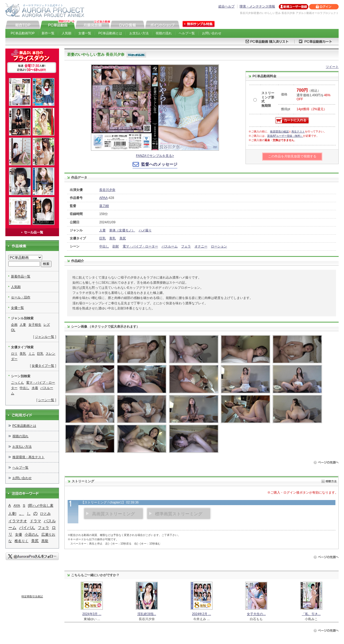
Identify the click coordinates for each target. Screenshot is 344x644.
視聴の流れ (164, 33)
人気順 (67, 33)
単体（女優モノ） (122, 230)
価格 (284, 94)
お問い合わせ (212, 33)
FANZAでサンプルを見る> (155, 156)
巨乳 (103, 238)
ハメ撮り (145, 230)
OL (13, 330)
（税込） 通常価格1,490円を (313, 95)
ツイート (332, 67)
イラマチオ (18, 521)
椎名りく (21, 541)
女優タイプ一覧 (43, 366)
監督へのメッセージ (159, 164)
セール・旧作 (21, 297)
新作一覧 (48, 33)
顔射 (116, 246)
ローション (219, 246)
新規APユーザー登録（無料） (285, 136)
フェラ (186, 246)
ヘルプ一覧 (187, 33)
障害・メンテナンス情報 (257, 6)
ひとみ (45, 514)
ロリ (14, 354)
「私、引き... (311, 614)
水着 (35, 388)
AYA (17, 506)
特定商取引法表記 (32, 596)
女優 (19, 534)
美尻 (123, 238)
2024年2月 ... (202, 614)
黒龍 (45, 541)
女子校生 (35, 325)
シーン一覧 (46, 400)
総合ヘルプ (226, 6)
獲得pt (286, 109)
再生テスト (298, 132)
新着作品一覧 (21, 276)
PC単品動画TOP (23, 33)
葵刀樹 (104, 206)
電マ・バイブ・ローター (140, 246)
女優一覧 (85, 33)
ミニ (32, 354)
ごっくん (17, 383)
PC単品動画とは (110, 33)
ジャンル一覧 (45, 337)
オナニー (201, 246)
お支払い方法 (139, 33)
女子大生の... (256, 614)
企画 (14, 325)
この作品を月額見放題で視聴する (292, 156)
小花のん (32, 534)
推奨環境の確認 (279, 132)
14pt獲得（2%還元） (312, 109)
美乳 (112, 238)
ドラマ (35, 521)
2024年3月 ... (92, 614)
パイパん (27, 528)
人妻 (103, 230)
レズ (47, 325)
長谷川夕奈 (107, 190)
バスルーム (170, 246)
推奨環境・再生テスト (28, 457)
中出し (104, 246)
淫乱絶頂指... (147, 614)
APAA (103, 198)
